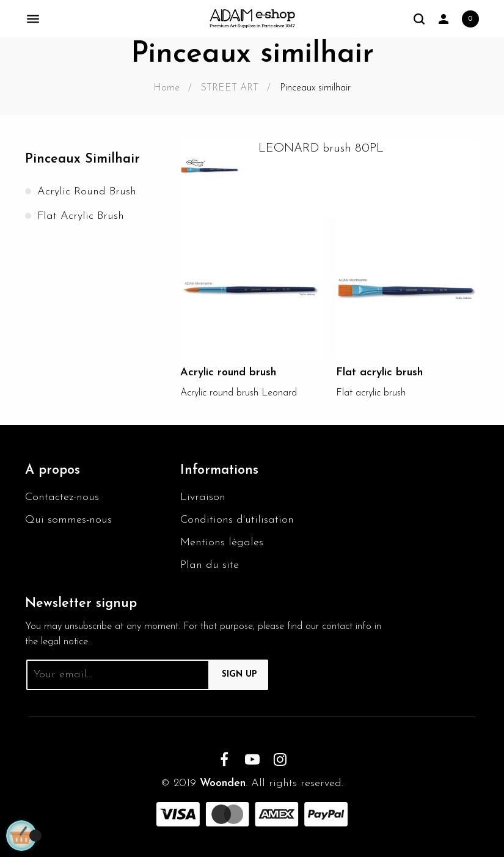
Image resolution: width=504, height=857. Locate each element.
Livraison (203, 497)
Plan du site (210, 565)
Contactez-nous (62, 497)
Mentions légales (222, 543)
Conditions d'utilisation (237, 520)
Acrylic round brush (87, 192)
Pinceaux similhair (82, 159)
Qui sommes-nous (68, 520)
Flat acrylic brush (81, 216)
